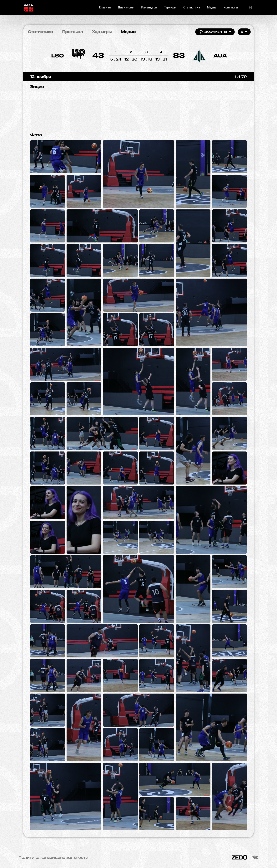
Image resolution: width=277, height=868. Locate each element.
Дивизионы (126, 7)
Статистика (192, 7)
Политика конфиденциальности (53, 857)
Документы (215, 32)
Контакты (231, 7)
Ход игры (102, 32)
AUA (220, 56)
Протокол (73, 32)
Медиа (212, 7)
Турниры (170, 7)
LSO (58, 56)
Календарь (149, 7)
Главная (105, 7)
